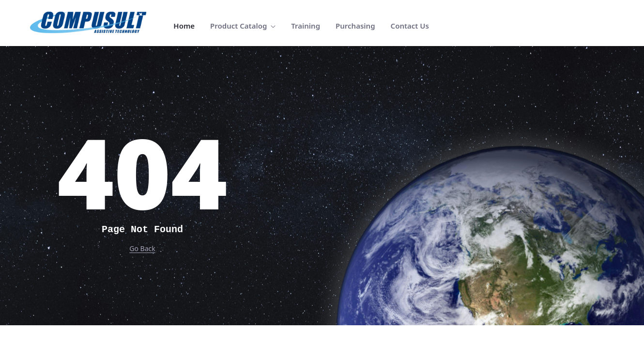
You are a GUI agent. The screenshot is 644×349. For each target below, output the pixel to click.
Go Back (142, 248)
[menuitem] (184, 26)
